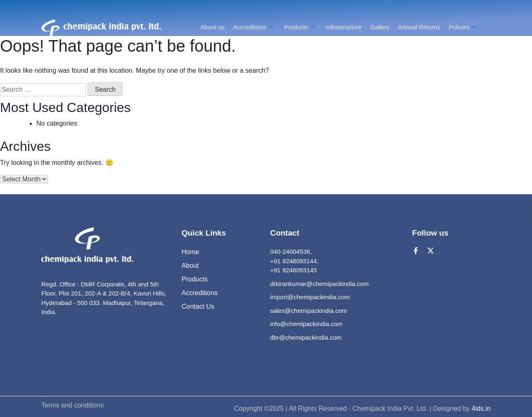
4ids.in (481, 409)
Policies (464, 27)
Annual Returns (419, 27)
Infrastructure (343, 27)
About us (211, 27)
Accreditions (254, 27)
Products (300, 27)
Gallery (380, 27)
